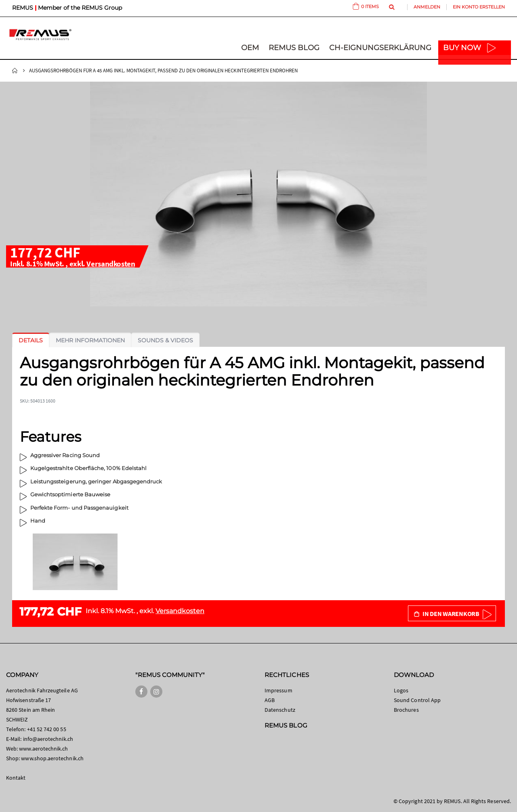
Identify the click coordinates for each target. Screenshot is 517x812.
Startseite (15, 71)
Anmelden (427, 7)
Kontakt (16, 778)
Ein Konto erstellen (479, 7)
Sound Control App (417, 700)
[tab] (31, 340)
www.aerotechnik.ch (43, 749)
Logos (401, 690)
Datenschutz (280, 710)
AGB (270, 700)
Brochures (406, 710)
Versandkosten (111, 264)
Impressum (278, 690)
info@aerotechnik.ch (48, 739)
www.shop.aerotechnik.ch (52, 758)
